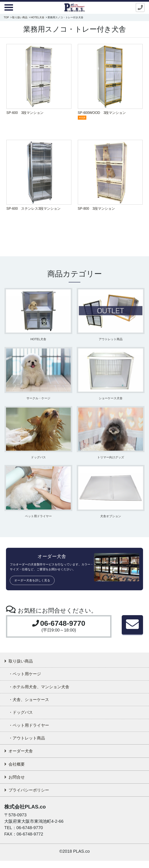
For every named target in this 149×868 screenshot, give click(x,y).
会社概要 (16, 770)
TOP (6, 17)
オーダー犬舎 (21, 756)
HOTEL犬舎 (38, 17)
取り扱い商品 (20, 17)
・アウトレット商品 (30, 743)
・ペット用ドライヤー (33, 729)
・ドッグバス (23, 716)
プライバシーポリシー (31, 797)
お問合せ (16, 783)
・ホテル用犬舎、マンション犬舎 (45, 689)
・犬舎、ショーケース (32, 702)
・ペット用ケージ (28, 676)
